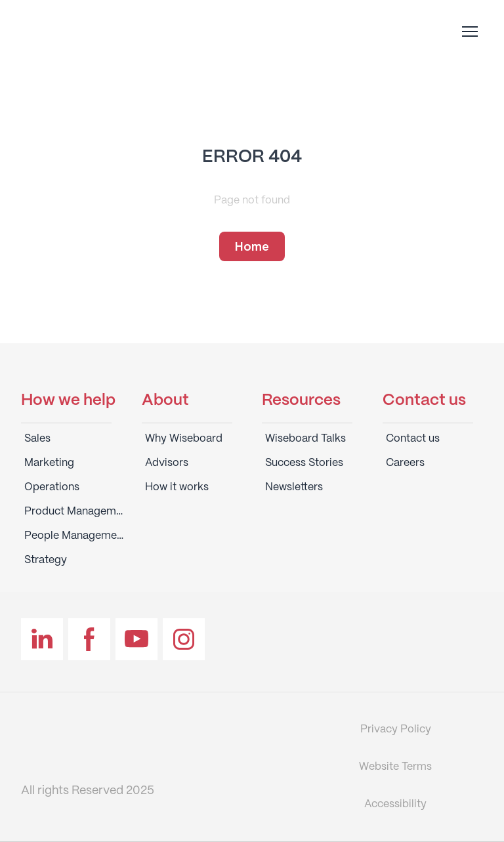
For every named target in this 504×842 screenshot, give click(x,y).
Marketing (49, 463)
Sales (37, 439)
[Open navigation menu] (470, 32)
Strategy (46, 560)
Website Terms (395, 767)
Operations (52, 487)
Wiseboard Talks (305, 439)
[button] (252, 247)
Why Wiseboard (184, 439)
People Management (75, 536)
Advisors (167, 463)
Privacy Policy (396, 729)
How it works (177, 487)
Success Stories (304, 463)
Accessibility (395, 804)
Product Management (75, 512)
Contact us (413, 439)
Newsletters (294, 487)
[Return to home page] (105, 31)
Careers (405, 463)
